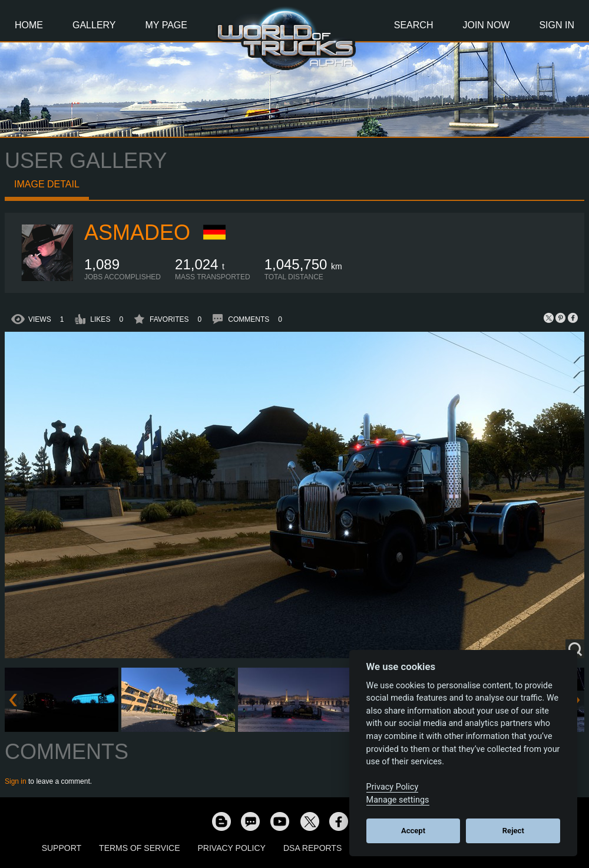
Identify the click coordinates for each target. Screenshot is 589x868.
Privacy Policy (232, 848)
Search (414, 25)
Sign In (557, 25)
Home (29, 25)
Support (62, 848)
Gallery (94, 25)
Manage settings (398, 800)
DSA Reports (312, 848)
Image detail (47, 184)
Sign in (16, 781)
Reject (513, 831)
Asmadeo (137, 232)
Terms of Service (139, 848)
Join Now (486, 25)
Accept (413, 831)
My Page (166, 25)
